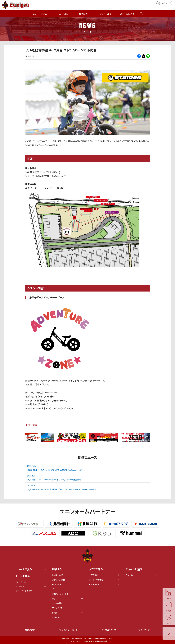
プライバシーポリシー (70, 630)
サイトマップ (144, 630)
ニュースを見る (40, 14)
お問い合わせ (31, 630)
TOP (169, 634)
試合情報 (33, 425)
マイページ (164, 3)
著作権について (109, 630)
